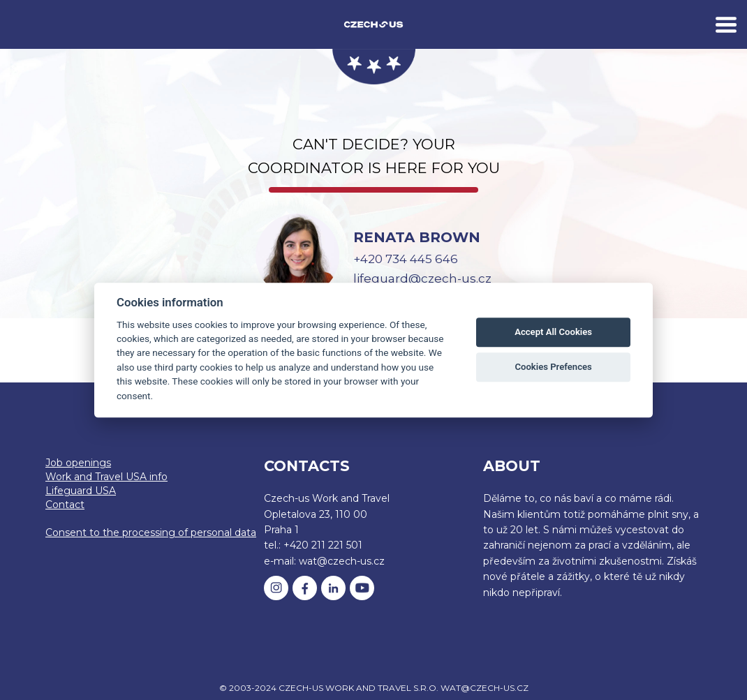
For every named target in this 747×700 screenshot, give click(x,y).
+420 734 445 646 (406, 259)
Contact (65, 505)
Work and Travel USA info (106, 477)
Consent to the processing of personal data (151, 533)
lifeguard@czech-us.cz (422, 278)
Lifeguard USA (81, 491)
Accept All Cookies (553, 333)
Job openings (78, 463)
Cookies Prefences (553, 367)
